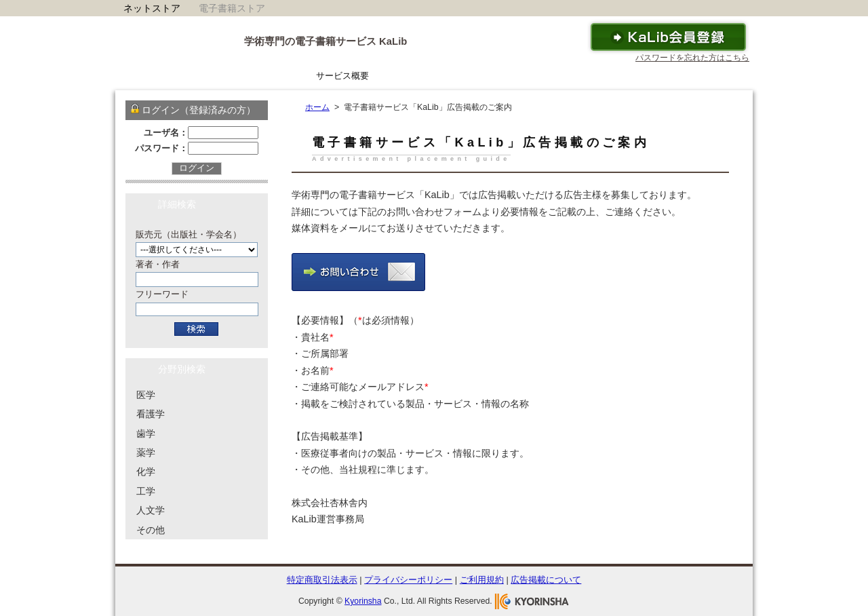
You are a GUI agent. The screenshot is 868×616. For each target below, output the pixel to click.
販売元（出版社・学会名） (189, 234)
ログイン (197, 168)
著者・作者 (158, 264)
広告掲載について (546, 580)
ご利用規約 (482, 580)
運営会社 (722, 76)
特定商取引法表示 (322, 580)
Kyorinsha (363, 601)
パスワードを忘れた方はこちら (692, 58)
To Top (714, 557)
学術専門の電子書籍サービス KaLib (325, 41)
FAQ (595, 76)
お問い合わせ (654, 76)
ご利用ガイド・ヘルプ (518, 76)
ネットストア (152, 8)
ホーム (279, 76)
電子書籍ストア (232, 8)
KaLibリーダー (421, 76)
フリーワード (162, 294)
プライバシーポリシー (408, 580)
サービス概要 (342, 76)
